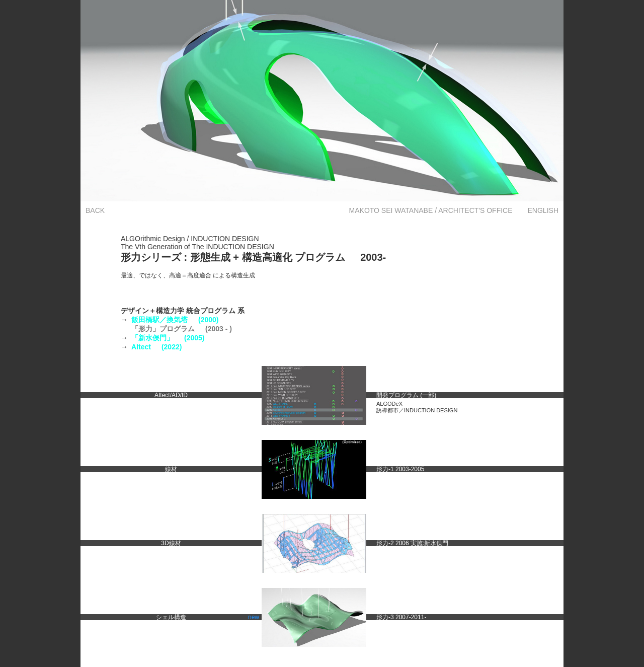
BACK (95, 210)
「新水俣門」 (168, 338)
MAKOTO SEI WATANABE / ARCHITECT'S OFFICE (431, 210)
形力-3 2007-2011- (401, 617)
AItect (156, 347)
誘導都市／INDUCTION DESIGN (417, 410)
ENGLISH (543, 210)
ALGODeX (389, 404)
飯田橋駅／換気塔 (175, 320)
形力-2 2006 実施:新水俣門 (412, 543)
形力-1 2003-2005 (400, 469)
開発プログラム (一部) (406, 395)
